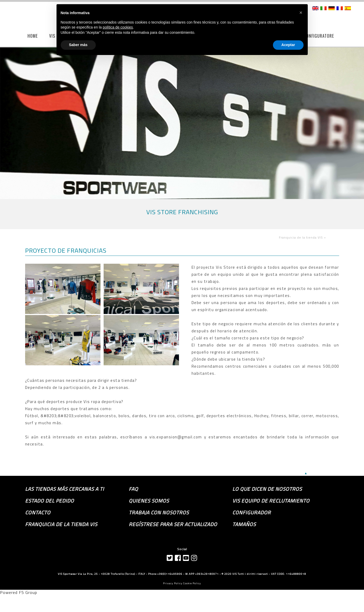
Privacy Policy (173, 583)
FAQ (133, 489)
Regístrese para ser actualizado (173, 524)
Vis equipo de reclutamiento (271, 501)
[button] (301, 13)
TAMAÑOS (244, 524)
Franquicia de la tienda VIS (61, 524)
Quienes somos (149, 501)
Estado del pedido (50, 501)
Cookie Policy (192, 583)
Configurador (252, 512)
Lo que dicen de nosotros (267, 489)
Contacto (38, 512)
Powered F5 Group (19, 592)
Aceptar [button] (288, 45)
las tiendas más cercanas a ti (65, 489)
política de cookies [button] (118, 27)
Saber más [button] (78, 45)
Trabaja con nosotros (159, 512)
